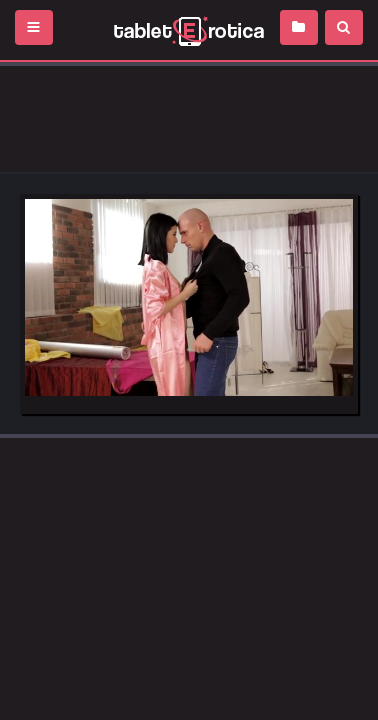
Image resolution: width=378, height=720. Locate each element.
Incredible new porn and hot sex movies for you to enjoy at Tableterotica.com (189, 30)
